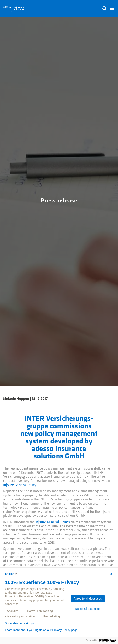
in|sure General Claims (53, 522)
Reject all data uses (88, 609)
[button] (112, 8)
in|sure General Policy (20, 485)
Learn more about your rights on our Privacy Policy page (41, 630)
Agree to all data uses (88, 599)
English (11, 574)
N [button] (104, 8)
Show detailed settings (20, 623)
